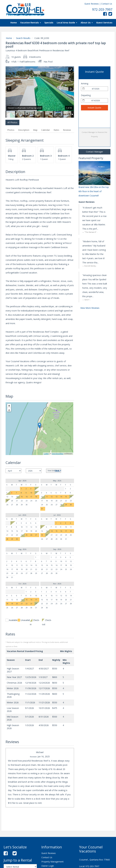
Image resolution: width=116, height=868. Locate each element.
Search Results (23, 38)
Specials (49, 23)
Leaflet (46, 454)
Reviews (67, 130)
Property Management (52, 862)
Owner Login (48, 866)
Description (24, 130)
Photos (11, 130)
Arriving (85, 83)
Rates (56, 130)
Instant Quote (94, 108)
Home (14, 23)
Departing (86, 95)
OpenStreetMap (58, 454)
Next (58, 470)
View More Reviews (90, 308)
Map (35, 130)
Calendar (46, 130)
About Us (87, 23)
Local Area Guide (67, 23)
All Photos (12, 122)
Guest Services (104, 23)
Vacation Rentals (31, 23)
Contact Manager (94, 152)
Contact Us (107, 4)
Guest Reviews (92, 4)
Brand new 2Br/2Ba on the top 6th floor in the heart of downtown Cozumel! (94, 191)
